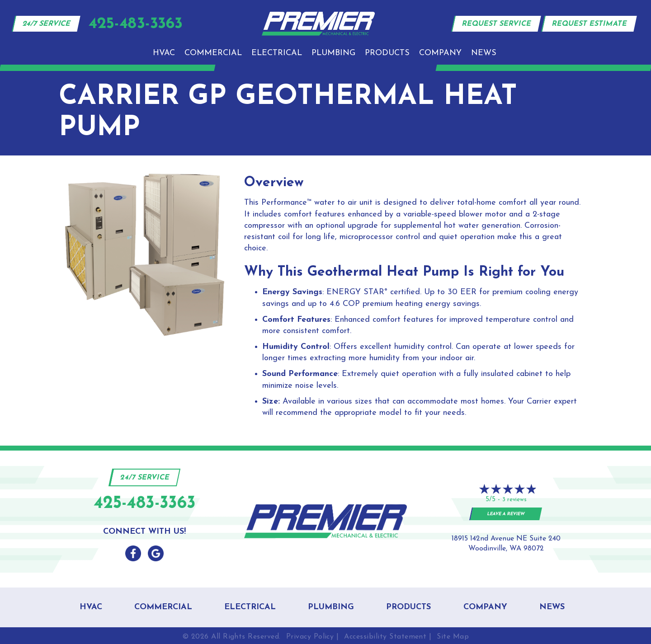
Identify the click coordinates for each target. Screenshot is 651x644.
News (484, 53)
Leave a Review (506, 514)
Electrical (277, 53)
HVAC (164, 53)
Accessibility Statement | (388, 637)
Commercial (213, 53)
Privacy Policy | (313, 637)
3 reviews (514, 500)
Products (387, 53)
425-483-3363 (145, 504)
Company (440, 53)
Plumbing (333, 53)
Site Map (453, 637)
